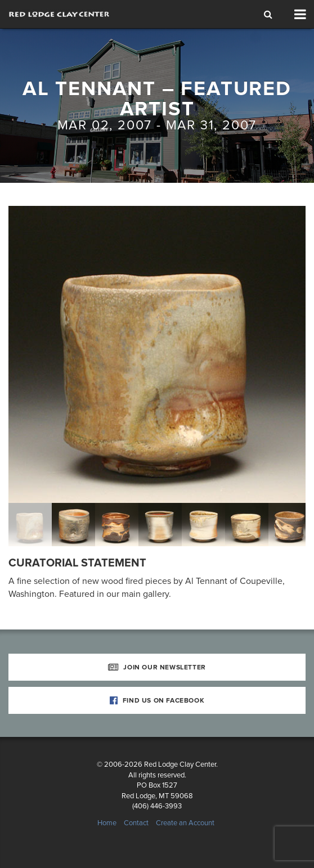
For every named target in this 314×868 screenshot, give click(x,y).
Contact (136, 823)
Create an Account (185, 823)
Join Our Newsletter (157, 667)
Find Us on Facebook (157, 700)
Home (107, 823)
